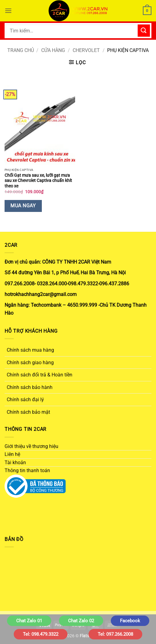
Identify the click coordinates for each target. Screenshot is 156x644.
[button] (8, 11)
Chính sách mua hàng (30, 350)
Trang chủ (21, 50)
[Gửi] (144, 30)
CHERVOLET (86, 50)
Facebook (130, 621)
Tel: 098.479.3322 (41, 634)
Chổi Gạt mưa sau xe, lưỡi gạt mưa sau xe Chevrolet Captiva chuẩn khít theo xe (38, 181)
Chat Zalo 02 (81, 621)
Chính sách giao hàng (30, 363)
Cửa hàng (53, 50)
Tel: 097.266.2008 (115, 634)
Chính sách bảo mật (28, 412)
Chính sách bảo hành (30, 387)
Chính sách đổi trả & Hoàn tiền (40, 375)
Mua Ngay (23, 206)
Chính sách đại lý (25, 400)
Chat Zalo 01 (29, 621)
